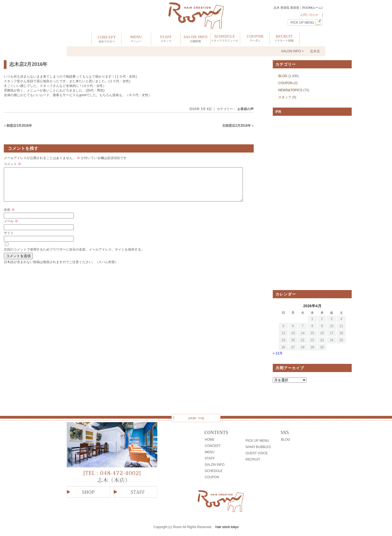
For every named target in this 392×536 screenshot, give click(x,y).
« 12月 (278, 353)
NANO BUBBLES (258, 447)
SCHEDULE (214, 471)
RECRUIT (253, 459)
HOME (210, 440)
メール (11, 228)
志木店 (315, 51)
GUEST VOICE (257, 453)
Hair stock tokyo (227, 527)
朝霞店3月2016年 (19, 126)
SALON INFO (215, 465)
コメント (12, 164)
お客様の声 (246, 109)
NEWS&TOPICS (290, 90)
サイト (9, 239)
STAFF (210, 458)
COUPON (285, 83)
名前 (9, 216)
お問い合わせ (309, 15)
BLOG (283, 76)
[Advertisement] (312, 203)
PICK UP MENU (302, 23)
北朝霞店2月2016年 (236, 126)
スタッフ (285, 97)
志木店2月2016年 (28, 64)
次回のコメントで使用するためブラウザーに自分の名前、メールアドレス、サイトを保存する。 (74, 256)
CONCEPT (213, 446)
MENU (209, 452)
